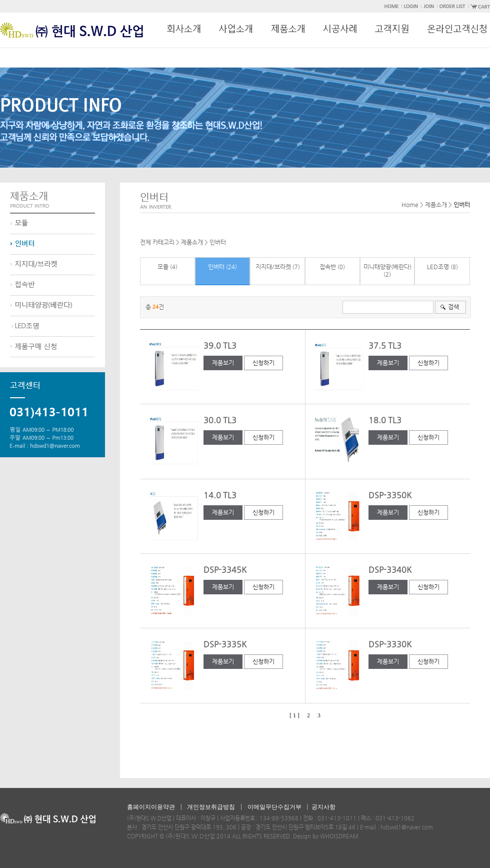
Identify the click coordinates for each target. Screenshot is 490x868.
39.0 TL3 (220, 345)
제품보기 (223, 363)
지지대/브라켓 (273, 267)
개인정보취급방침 (211, 807)
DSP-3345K (225, 570)
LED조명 (438, 267)
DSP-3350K (390, 495)
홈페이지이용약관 (151, 807)
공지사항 (323, 807)
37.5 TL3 (385, 345)
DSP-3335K (225, 644)
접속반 (328, 267)
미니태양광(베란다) (387, 267)
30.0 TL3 (220, 420)
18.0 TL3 (385, 420)
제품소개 (192, 242)
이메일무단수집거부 (274, 807)
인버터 (218, 242)
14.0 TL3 (220, 495)
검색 (453, 307)
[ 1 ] (294, 715)
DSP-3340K (390, 570)
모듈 (163, 267)
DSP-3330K (390, 644)
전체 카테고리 (157, 242)
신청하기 (263, 363)
